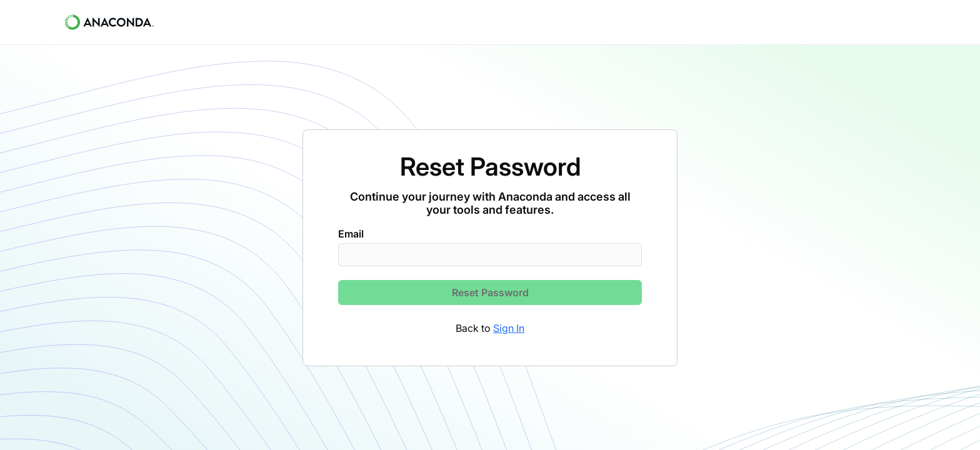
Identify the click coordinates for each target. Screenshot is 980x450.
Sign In (509, 328)
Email (351, 234)
